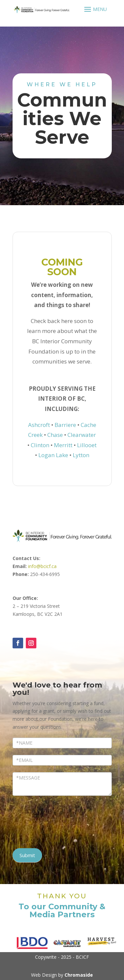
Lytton (81, 455)
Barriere (65, 425)
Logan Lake (53, 455)
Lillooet (87, 445)
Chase (55, 435)
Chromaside (79, 975)
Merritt (63, 445)
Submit (27, 855)
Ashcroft (39, 425)
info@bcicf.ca (42, 566)
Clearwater (82, 435)
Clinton (40, 445)
